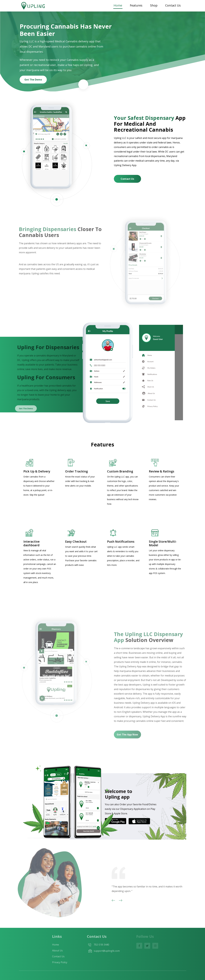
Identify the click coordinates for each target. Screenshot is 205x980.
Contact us (127, 179)
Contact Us (173, 5)
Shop (154, 5)
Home (118, 5)
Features (136, 5)
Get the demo (33, 80)
